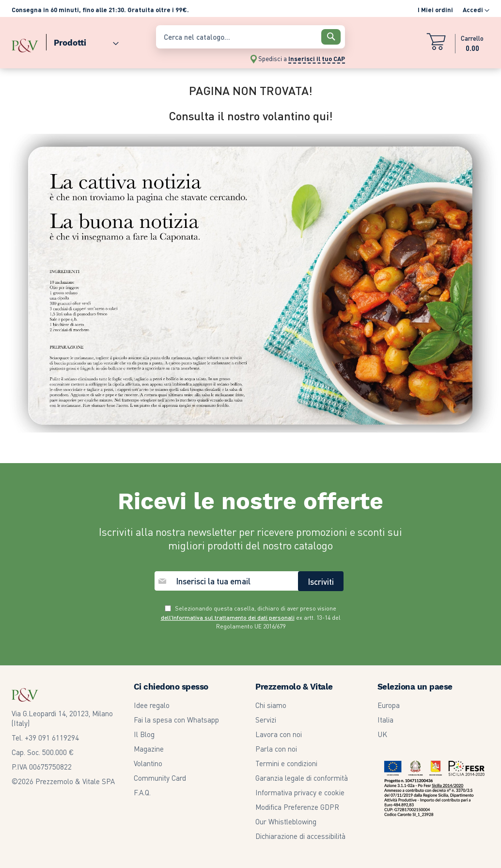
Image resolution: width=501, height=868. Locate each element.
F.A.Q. (142, 792)
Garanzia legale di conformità (302, 778)
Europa (389, 705)
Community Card (160, 778)
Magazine (149, 749)
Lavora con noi (279, 734)
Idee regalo (152, 705)
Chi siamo (271, 705)
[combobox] (251, 37)
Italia (385, 720)
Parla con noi (276, 749)
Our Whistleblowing (286, 821)
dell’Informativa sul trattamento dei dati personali (228, 618)
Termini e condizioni (286, 763)
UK (382, 734)
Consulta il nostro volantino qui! (251, 116)
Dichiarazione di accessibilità (300, 836)
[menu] (79, 40)
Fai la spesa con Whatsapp (176, 720)
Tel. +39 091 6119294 (45, 738)
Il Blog (144, 734)
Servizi (266, 720)
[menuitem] (82, 40)
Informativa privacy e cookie (300, 792)
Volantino (148, 763)
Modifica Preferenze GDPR (297, 807)
